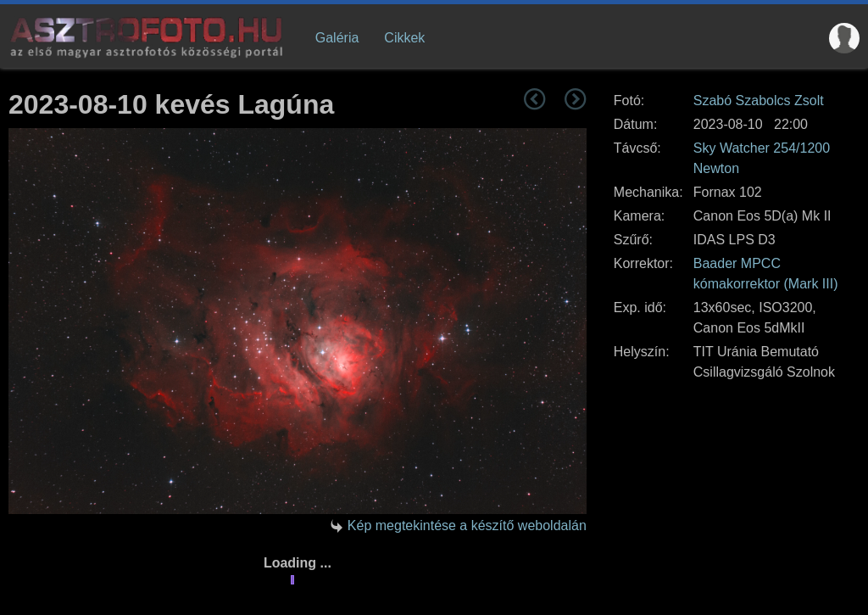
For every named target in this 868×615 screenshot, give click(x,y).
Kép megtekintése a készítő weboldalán (467, 526)
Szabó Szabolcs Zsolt (759, 101)
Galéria (337, 38)
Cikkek (404, 38)
